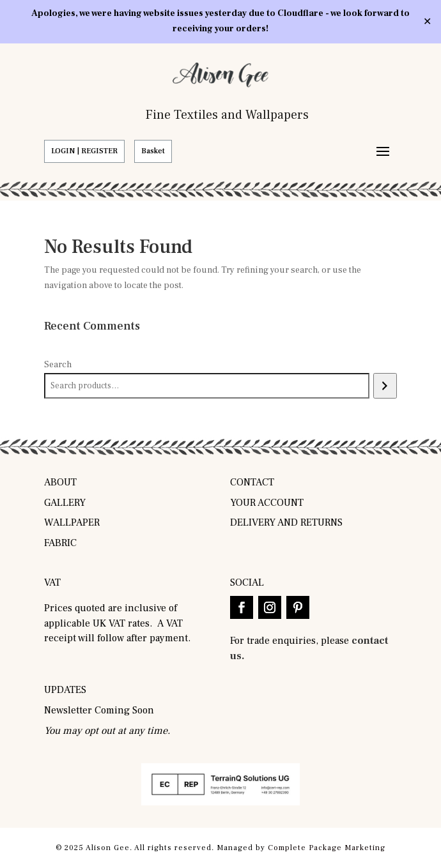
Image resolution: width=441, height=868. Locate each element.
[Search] (385, 386)
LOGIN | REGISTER (84, 151)
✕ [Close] (427, 22)
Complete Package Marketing (327, 848)
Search (58, 365)
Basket (153, 151)
